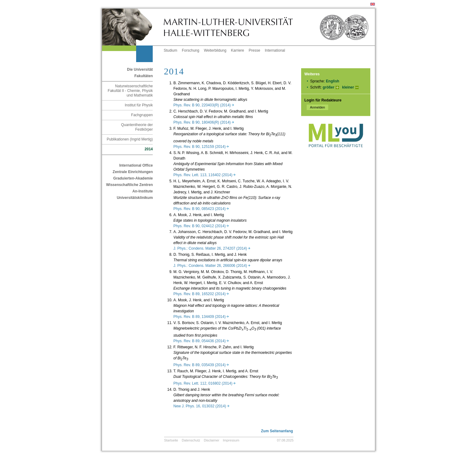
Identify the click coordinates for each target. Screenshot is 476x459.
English (333, 81)
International (275, 50)
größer (328, 87)
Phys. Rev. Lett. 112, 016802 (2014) (204, 383)
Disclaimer (211, 440)
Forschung (191, 50)
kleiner (348, 87)
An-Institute (143, 191)
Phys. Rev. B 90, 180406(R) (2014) (204, 122)
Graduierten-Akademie (133, 178)
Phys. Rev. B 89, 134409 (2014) (201, 317)
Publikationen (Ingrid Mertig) (130, 139)
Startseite (171, 440)
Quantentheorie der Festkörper (137, 127)
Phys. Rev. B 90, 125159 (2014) (201, 147)
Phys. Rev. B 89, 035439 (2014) (201, 365)
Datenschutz (191, 440)
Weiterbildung (215, 50)
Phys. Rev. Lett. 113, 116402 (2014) (204, 175)
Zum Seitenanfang (277, 431)
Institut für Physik (139, 105)
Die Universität (140, 69)
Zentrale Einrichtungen (133, 172)
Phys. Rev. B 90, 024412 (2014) (201, 226)
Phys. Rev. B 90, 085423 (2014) (201, 209)
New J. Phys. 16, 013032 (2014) (201, 406)
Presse (254, 50)
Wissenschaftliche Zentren (129, 185)
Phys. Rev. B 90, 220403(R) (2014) (204, 105)
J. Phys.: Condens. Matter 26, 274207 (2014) (212, 248)
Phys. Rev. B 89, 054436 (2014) (201, 341)
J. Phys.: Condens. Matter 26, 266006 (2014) (212, 266)
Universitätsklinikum (135, 198)
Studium (171, 50)
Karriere (238, 50)
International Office (136, 165)
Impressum (231, 440)
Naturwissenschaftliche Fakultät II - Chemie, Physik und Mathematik (130, 91)
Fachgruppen (142, 115)
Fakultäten (144, 76)
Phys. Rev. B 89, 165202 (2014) (201, 294)
